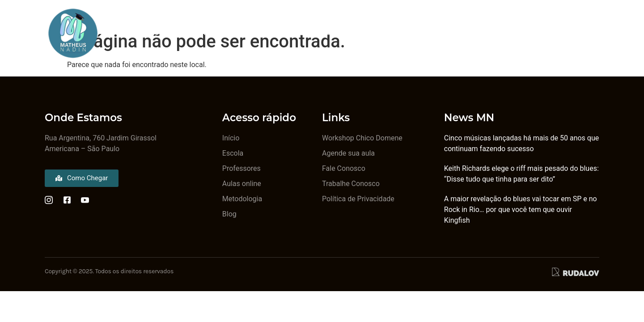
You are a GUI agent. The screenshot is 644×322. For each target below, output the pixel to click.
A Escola (152, 33)
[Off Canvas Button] (590, 33)
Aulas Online (436, 33)
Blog (327, 33)
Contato (494, 33)
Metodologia (275, 33)
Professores (210, 33)
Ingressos (375, 33)
